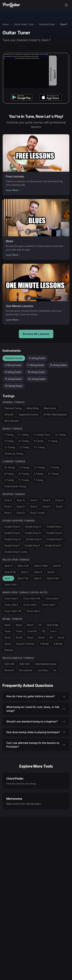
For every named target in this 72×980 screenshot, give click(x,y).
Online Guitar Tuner (24, 24)
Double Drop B (12, 533)
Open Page (52, 625)
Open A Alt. (23, 566)
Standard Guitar (47, 24)
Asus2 (7, 625)
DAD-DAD (25, 664)
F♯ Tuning (24, 435)
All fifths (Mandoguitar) (55, 415)
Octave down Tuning (15, 486)
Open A (8, 566)
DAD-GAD (9, 664)
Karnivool (9, 670)
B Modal (9, 650)
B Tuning (39, 441)
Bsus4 (30, 625)
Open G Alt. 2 (11, 585)
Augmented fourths (29, 415)
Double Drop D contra (16, 552)
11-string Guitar (13, 379)
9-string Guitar (13, 372)
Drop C (34, 500)
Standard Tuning (13, 408)
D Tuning (25, 447)
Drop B (47, 500)
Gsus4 (8, 644)
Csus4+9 (32, 631)
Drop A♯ (59, 500)
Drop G (34, 506)
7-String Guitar (36, 365)
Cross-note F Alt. (13, 611)
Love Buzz (43, 670)
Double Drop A (54, 533)
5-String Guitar (13, 365)
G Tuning (9, 480)
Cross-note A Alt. (32, 598)
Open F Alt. (23, 578)
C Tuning (53, 441)
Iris (55, 670)
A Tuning (9, 441)
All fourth (9, 415)
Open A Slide (41, 566)
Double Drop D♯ (54, 546)
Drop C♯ (21, 500)
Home (6, 24)
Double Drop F (12, 546)
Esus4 (41, 637)
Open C (25, 572)
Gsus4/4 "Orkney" (26, 644)
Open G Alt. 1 (53, 578)
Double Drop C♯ (33, 527)
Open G (38, 578)
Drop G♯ (21, 506)
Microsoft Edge (10, 58)
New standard (12, 421)
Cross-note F (49, 605)
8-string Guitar (58, 365)
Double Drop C (55, 527)
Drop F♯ (47, 506)
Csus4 (19, 631)
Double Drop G (34, 539)
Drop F (60, 506)
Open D (38, 572)
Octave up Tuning (14, 454)
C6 (40, 625)
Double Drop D (12, 527)
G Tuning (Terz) (42, 435)
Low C (54, 631)
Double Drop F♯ (55, 539)
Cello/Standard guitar (46, 664)
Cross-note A (11, 598)
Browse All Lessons (36, 334)
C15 (43, 631)
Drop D (8, 500)
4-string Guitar (37, 358)
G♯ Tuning (60, 435)
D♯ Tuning (39, 447)
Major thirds (50, 408)
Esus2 (30, 637)
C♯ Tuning (10, 447)
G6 (51, 637)
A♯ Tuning (24, 441)
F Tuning (9, 435)
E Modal (44, 644)
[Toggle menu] (66, 5)
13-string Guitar (14, 386)
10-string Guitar (36, 372)
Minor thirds (33, 408)
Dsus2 (8, 637)
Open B (57, 566)
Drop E (8, 513)
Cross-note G (34, 611)
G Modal (58, 644)
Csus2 (8, 631)
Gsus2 (61, 637)
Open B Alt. (10, 572)
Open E (51, 572)
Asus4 (19, 625)
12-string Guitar (37, 379)
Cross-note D (11, 605)
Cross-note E (30, 605)
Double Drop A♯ (33, 533)
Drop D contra (37, 513)
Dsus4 (19, 637)
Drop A (8, 506)
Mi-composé (26, 670)
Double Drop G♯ (13, 539)
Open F (8, 578)
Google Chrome (44, 56)
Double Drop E (32, 546)
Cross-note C (53, 598)
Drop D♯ (21, 513)
